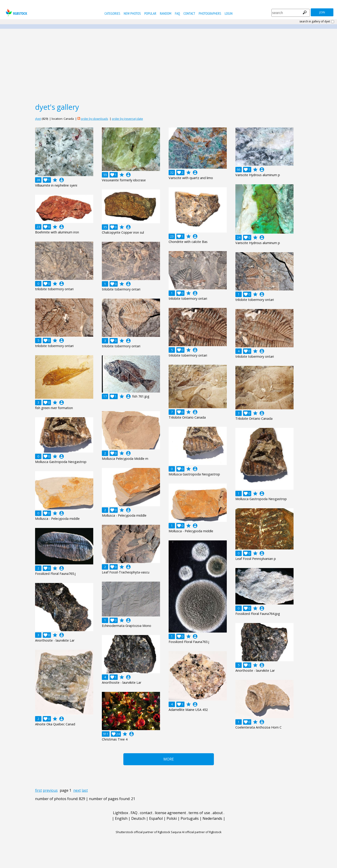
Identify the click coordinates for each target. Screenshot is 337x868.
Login (229, 13)
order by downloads (94, 119)
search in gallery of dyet (315, 22)
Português (190, 818)
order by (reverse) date (127, 119)
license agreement (170, 813)
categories (112, 13)
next (77, 790)
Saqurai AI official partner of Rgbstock (196, 832)
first (38, 790)
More (169, 759)
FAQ (177, 13)
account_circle (62, 180)
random (166, 13)
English (121, 818)
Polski (172, 818)
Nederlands (212, 818)
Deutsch (138, 818)
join (322, 12)
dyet (38, 119)
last (85, 790)
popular (150, 13)
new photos (132, 13)
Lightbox (121, 813)
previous (50, 790)
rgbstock (16, 13)
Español (156, 818)
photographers (210, 13)
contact (189, 13)
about (218, 813)
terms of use (199, 813)
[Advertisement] (169, 65)
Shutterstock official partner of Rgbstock (143, 832)
